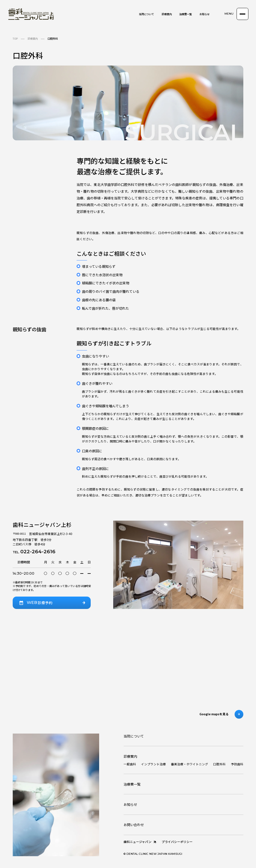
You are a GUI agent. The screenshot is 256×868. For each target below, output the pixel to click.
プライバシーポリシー (177, 842)
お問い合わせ (134, 825)
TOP (15, 39)
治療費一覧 (185, 14)
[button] (236, 14)
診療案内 (167, 14)
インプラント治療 (153, 764)
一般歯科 (130, 764)
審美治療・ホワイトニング (190, 764)
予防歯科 (237, 764)
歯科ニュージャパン (140, 842)
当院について (146, 14)
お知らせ (204, 14)
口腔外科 (219, 764)
